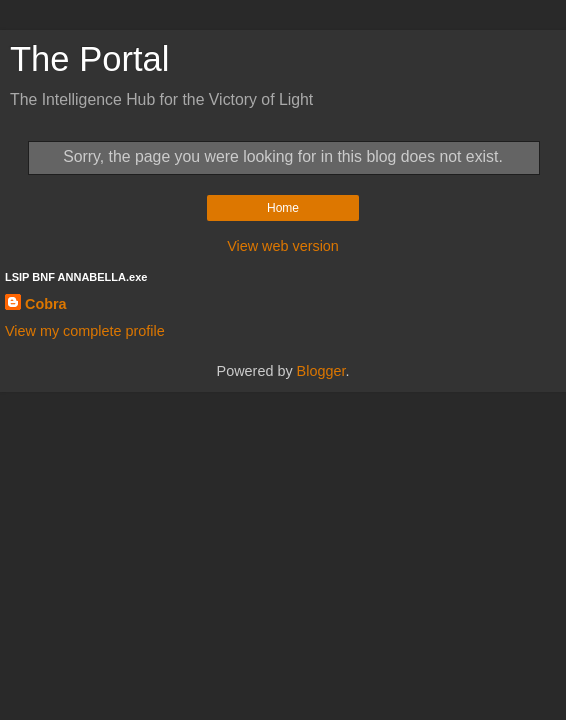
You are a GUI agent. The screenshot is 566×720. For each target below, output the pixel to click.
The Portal (89, 59)
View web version (283, 246)
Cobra (46, 304)
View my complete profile (85, 331)
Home (283, 208)
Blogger (321, 371)
